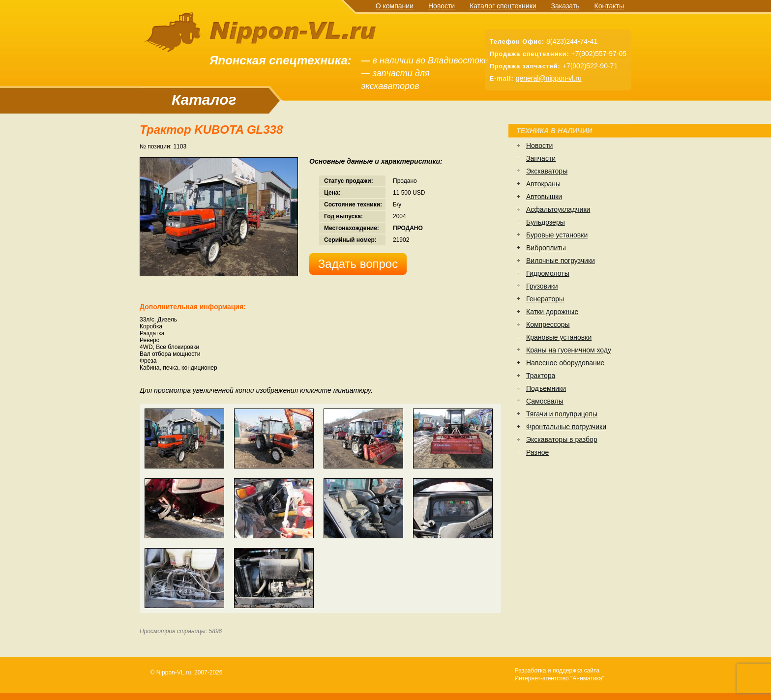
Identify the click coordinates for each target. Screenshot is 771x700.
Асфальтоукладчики (558, 209)
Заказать (565, 6)
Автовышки (544, 197)
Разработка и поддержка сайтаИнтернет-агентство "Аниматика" (560, 674)
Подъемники (546, 388)
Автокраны (543, 184)
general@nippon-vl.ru (549, 78)
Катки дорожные (552, 312)
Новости (442, 6)
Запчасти (541, 158)
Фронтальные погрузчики (566, 427)
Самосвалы (545, 401)
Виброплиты (546, 248)
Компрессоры (548, 324)
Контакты (609, 6)
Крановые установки (559, 337)
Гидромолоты (548, 273)
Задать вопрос (358, 264)
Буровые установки (557, 235)
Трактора (541, 376)
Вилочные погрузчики (561, 261)
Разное (537, 452)
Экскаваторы (547, 171)
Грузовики (542, 286)
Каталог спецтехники (503, 6)
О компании (395, 6)
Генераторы (545, 299)
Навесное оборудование (565, 363)
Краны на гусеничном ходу (569, 350)
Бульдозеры (546, 222)
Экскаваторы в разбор (562, 439)
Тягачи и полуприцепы (562, 414)
